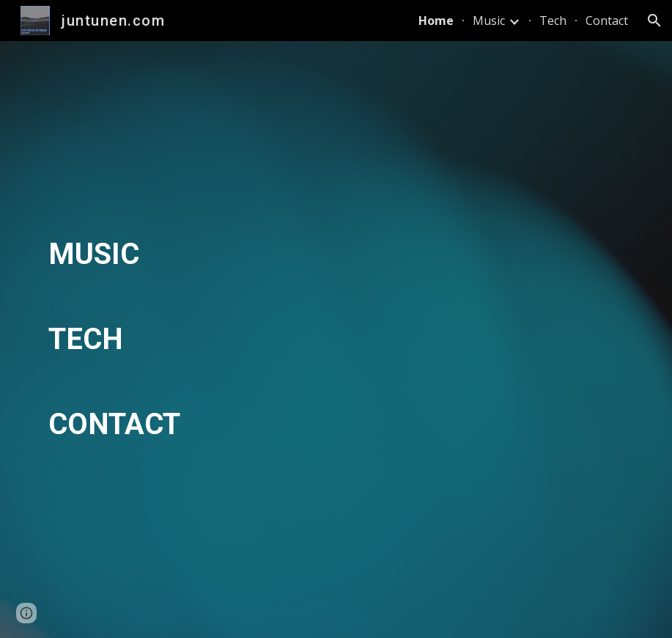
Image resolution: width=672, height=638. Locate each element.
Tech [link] (553, 21)
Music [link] (489, 21)
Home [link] (436, 21)
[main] (336, 340)
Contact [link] (607, 21)
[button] (654, 21)
